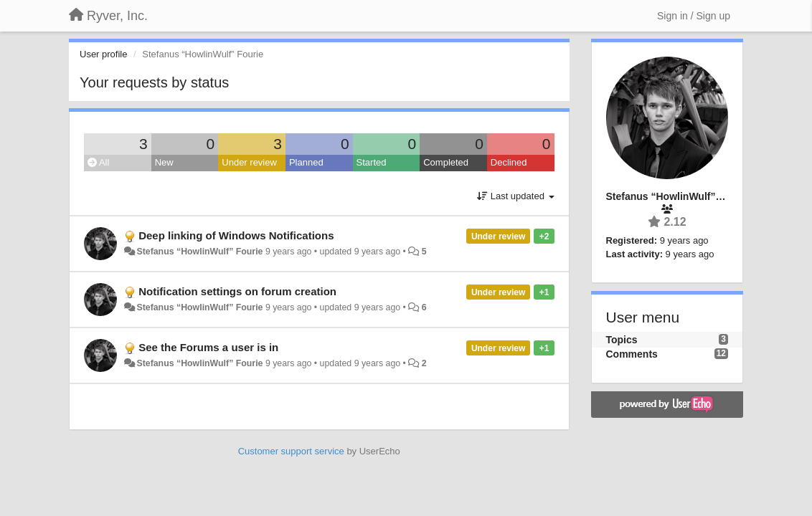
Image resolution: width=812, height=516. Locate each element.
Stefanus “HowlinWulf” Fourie (199, 252)
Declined (509, 162)
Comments (632, 354)
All (98, 162)
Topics (622, 340)
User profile (103, 54)
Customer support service (291, 451)
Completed (446, 162)
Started (372, 162)
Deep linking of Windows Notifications (236, 235)
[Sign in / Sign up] (694, 16)
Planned (306, 162)
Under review (249, 162)
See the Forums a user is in (208, 347)
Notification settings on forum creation (237, 291)
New (164, 162)
